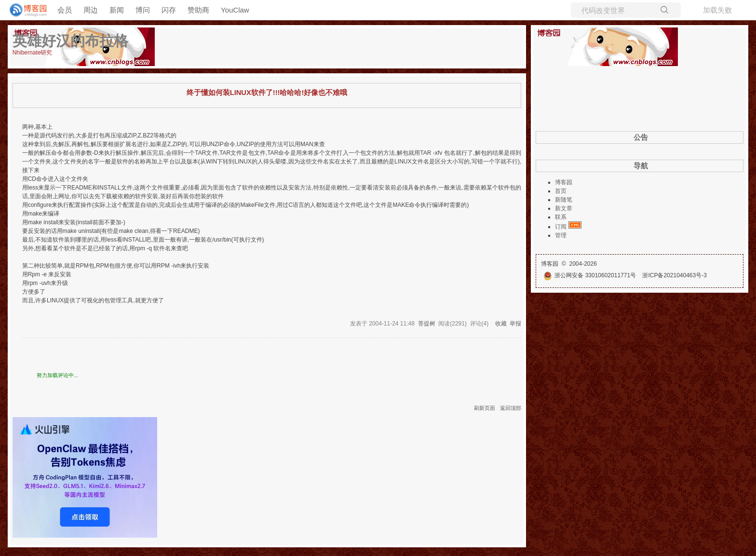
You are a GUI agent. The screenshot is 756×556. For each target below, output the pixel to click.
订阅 (561, 227)
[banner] (24, 10)
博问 (143, 10)
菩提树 (427, 324)
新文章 (564, 208)
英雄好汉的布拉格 (70, 41)
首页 (561, 191)
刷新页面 (485, 408)
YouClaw (235, 10)
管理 (561, 235)
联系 (561, 217)
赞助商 (198, 10)
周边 (91, 10)
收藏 (501, 324)
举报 (515, 324)
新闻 (117, 10)
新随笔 (564, 200)
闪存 (169, 10)
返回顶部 (511, 408)
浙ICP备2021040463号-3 (674, 275)
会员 (65, 10)
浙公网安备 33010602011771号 (590, 275)
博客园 (564, 182)
